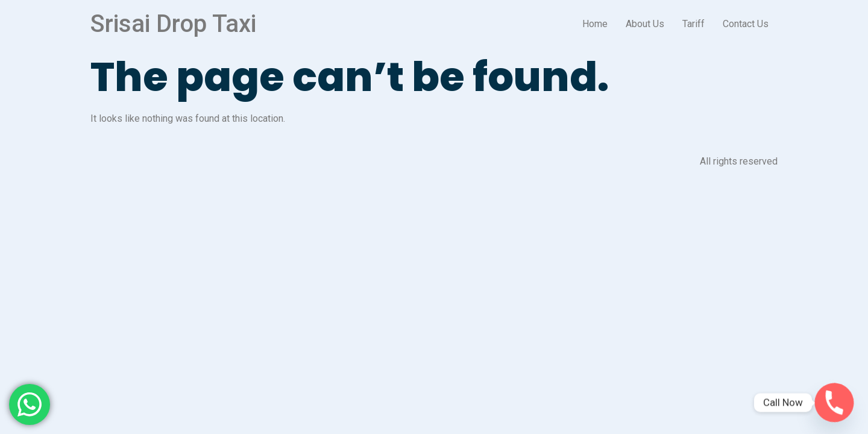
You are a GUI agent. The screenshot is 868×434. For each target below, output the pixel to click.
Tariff (693, 24)
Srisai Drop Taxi (173, 24)
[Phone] (834, 403)
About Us (645, 24)
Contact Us (746, 24)
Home (595, 24)
